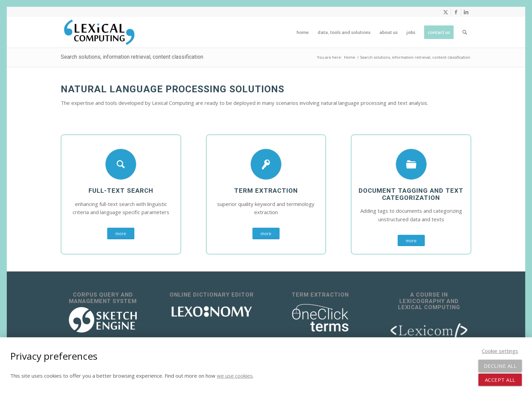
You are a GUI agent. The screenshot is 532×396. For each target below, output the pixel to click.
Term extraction (266, 191)
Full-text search (121, 191)
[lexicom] (429, 330)
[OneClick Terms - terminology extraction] (320, 318)
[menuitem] (303, 32)
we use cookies (235, 376)
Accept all (500, 380)
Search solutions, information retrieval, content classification (132, 57)
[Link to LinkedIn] (466, 12)
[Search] (465, 32)
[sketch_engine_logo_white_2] (103, 320)
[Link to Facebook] (456, 12)
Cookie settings (500, 351)
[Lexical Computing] (99, 32)
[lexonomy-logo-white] (212, 312)
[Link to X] (446, 12)
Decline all (500, 366)
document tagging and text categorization (411, 194)
